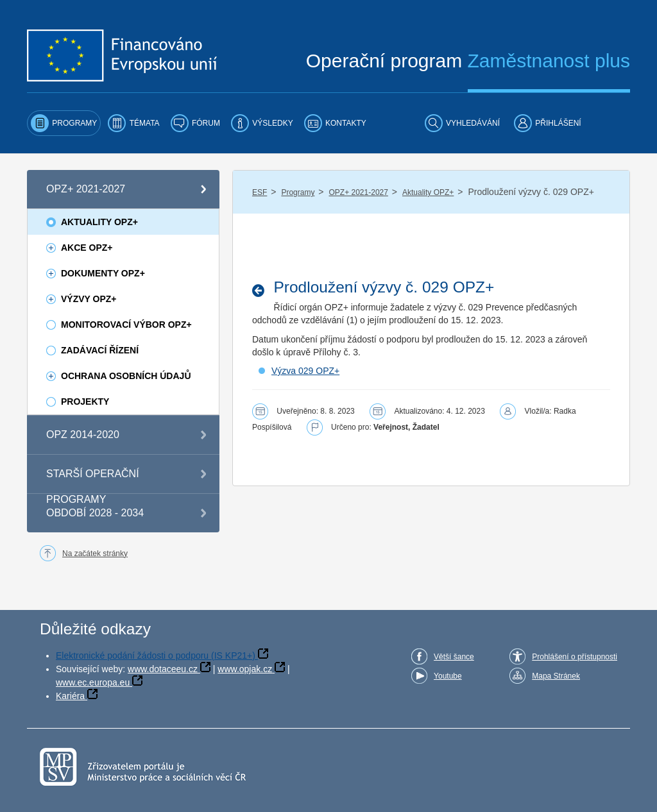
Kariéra (70, 696)
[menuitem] (64, 123)
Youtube (448, 676)
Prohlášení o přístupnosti (575, 657)
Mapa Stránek (556, 676)
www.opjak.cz (245, 669)
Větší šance (454, 657)
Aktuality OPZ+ (428, 192)
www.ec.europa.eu (93, 682)
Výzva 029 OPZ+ (305, 371)
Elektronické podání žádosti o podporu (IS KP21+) (156, 656)
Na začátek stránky (95, 554)
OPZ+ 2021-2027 (359, 192)
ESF (260, 192)
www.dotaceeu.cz (163, 669)
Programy (298, 192)
